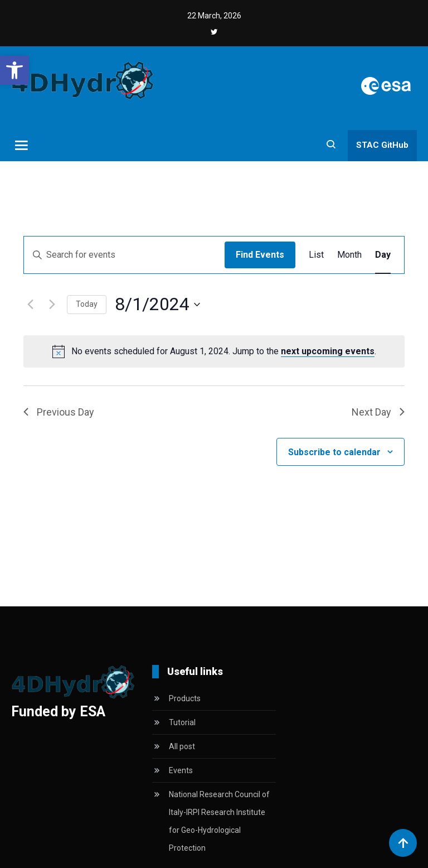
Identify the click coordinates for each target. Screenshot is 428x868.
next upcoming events (328, 351)
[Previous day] (30, 305)
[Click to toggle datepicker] (157, 304)
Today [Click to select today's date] (87, 304)
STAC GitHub (382, 145)
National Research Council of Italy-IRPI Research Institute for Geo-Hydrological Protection (219, 821)
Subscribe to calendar (334, 452)
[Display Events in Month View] (349, 255)
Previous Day (59, 412)
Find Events (260, 255)
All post (182, 746)
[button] (14, 70)
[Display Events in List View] (316, 255)
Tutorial (182, 722)
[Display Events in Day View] (383, 255)
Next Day (378, 412)
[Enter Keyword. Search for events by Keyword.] (124, 255)
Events (181, 770)
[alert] (224, 351)
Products (185, 698)
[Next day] (52, 305)
